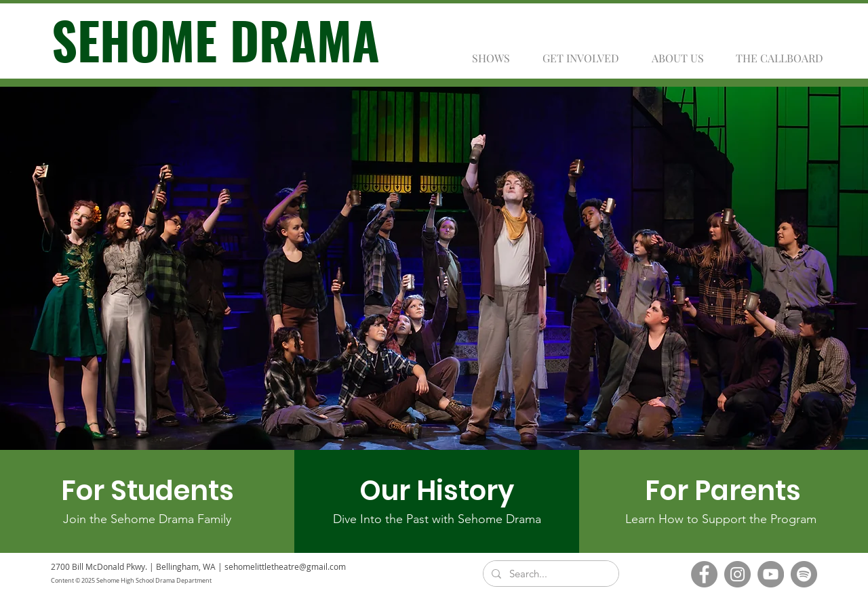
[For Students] (147, 491)
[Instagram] (737, 574)
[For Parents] (723, 491)
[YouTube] (771, 574)
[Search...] (550, 574)
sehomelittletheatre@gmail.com (285, 566)
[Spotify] (804, 574)
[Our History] (437, 491)
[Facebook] (704, 574)
